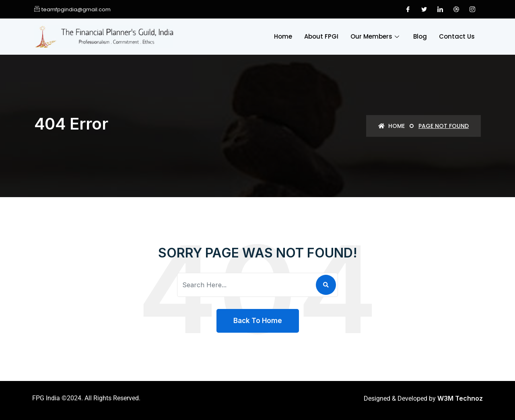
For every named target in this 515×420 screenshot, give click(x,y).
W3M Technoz (460, 398)
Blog (420, 36)
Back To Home (258, 321)
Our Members (376, 36)
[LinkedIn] (440, 9)
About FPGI (321, 36)
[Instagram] (472, 9)
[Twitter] (424, 9)
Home (283, 36)
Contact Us (457, 36)
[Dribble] (456, 9)
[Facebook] (408, 9)
